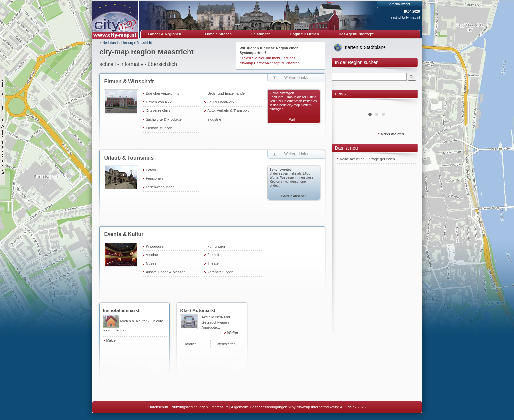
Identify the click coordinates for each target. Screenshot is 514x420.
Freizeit (213, 255)
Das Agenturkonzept (356, 34)
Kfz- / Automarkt (198, 310)
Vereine (152, 255)
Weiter (294, 120)
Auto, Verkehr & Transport (228, 110)
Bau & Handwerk (221, 102)
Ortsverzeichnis (158, 110)
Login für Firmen (305, 34)
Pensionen (154, 178)
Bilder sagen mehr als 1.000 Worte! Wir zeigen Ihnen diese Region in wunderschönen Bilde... (292, 180)
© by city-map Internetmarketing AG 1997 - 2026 (327, 407)
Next (408, 104)
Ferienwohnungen (160, 187)
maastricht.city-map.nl (404, 18)
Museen (152, 263)
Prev (345, 104)
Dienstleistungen (159, 128)
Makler (112, 340)
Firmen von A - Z (159, 102)
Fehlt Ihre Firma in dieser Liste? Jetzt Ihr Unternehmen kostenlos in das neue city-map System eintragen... (293, 103)
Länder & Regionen (165, 34)
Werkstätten (226, 344)
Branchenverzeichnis (163, 93)
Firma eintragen (218, 34)
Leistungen (261, 34)
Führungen (216, 246)
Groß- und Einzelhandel (227, 93)
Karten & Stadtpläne (365, 47)
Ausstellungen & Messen (166, 272)
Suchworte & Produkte (164, 119)
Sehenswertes (281, 170)
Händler (190, 344)
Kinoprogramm (158, 246)
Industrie (214, 119)
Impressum (219, 407)
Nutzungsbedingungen (189, 407)
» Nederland (109, 43)
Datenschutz (158, 407)
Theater (214, 263)
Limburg (127, 43)
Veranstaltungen (221, 272)
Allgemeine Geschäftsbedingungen (259, 407)
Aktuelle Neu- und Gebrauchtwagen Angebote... (223, 326)
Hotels (151, 170)
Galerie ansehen (294, 196)
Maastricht (144, 43)
